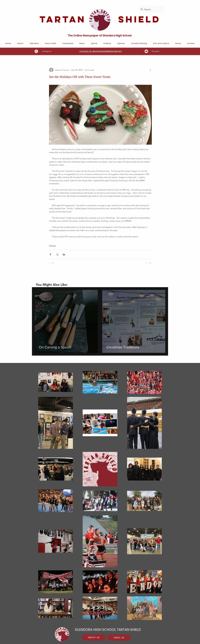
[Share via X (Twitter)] (57, 254)
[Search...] (152, 9)
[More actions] (150, 70)
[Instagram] (36, 51)
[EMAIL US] (119, 638)
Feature (52, 245)
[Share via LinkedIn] (64, 254)
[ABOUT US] (94, 637)
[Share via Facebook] (50, 254)
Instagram (47, 51)
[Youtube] (146, 51)
